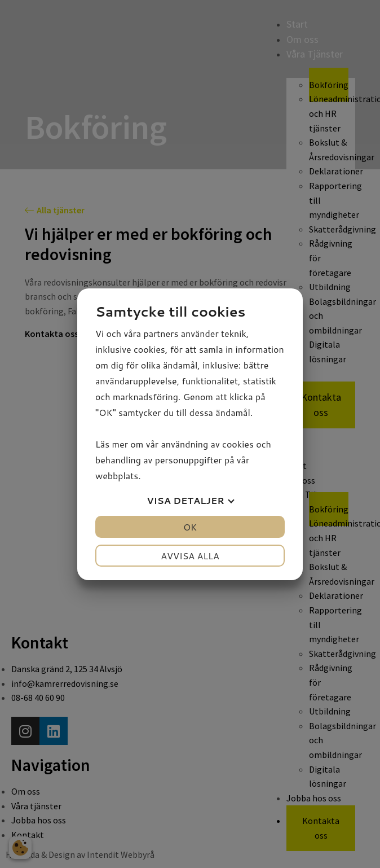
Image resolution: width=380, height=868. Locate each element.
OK (190, 527)
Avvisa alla (190, 556)
